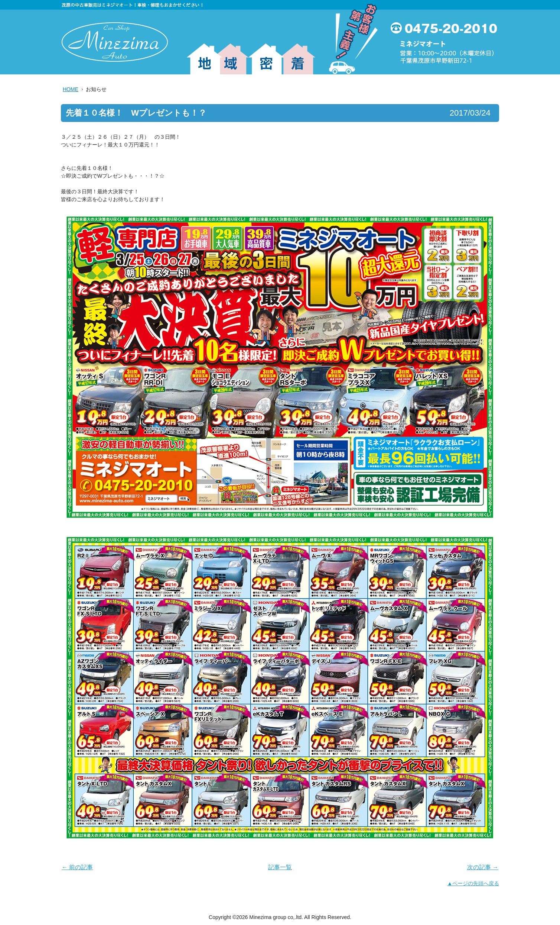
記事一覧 (280, 867)
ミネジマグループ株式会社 (115, 42)
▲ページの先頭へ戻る (473, 883)
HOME (71, 89)
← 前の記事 (77, 867)
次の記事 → (483, 867)
